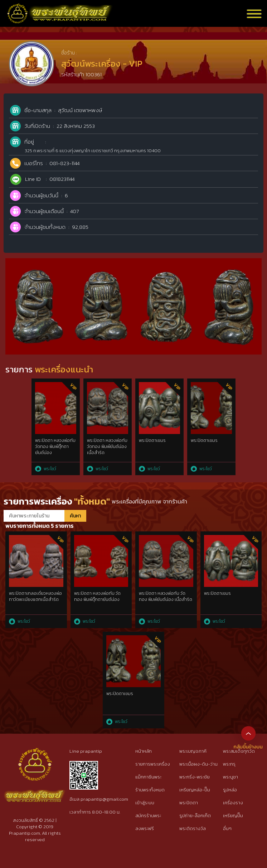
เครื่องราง (233, 803)
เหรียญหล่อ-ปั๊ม (195, 790)
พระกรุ (229, 764)
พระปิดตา (189, 803)
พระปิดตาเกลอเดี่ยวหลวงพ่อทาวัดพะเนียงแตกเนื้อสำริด (35, 596)
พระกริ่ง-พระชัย (195, 777)
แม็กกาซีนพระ (148, 777)
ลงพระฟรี (145, 828)
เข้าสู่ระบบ (145, 803)
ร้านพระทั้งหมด (150, 790)
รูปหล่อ (230, 790)
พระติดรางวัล (193, 828)
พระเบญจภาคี (193, 751)
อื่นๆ (227, 828)
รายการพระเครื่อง (153, 764)
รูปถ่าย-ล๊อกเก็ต (195, 816)
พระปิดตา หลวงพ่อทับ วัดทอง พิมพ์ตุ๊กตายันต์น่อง (55, 447)
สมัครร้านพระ (148, 816)
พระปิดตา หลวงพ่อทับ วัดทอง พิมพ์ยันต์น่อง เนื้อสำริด (107, 447)
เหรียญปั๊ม (233, 816)
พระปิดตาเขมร (152, 440)
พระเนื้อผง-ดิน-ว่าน (198, 764)
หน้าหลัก (144, 751)
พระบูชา (230, 777)
